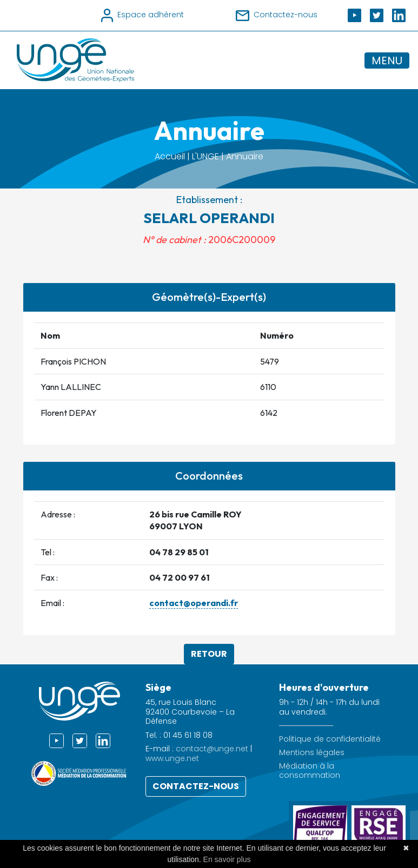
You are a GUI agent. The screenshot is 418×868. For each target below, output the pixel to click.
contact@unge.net (212, 749)
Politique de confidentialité (330, 739)
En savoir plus (227, 859)
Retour (209, 654)
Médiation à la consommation (310, 771)
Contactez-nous (196, 786)
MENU (387, 60)
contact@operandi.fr (194, 603)
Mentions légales (312, 753)
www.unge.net (172, 758)
